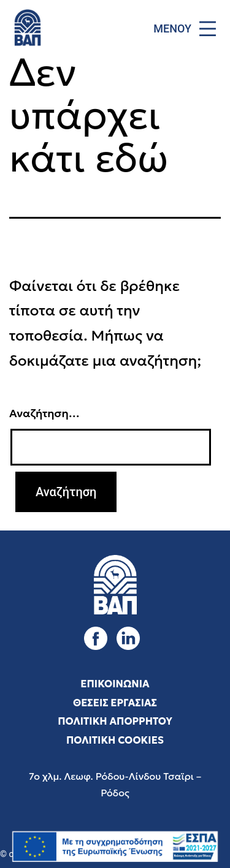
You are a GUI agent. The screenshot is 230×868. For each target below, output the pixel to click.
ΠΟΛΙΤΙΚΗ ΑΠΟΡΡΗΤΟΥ (115, 721)
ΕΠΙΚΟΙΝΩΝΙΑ (115, 684)
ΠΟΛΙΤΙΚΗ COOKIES (115, 740)
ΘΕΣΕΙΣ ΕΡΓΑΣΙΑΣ (115, 703)
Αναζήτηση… (44, 413)
